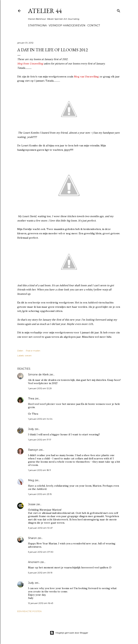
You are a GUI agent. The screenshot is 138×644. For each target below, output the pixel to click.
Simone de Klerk (38, 375)
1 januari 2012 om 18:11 (39, 470)
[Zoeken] (119, 10)
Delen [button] (20, 351)
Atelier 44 (45, 11)
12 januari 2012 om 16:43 (41, 603)
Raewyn (33, 450)
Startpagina (37, 25)
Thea (31, 399)
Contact (94, 25)
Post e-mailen (33, 351)
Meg (31, 480)
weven (28, 355)
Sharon (32, 538)
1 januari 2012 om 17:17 (40, 440)
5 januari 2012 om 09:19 (40, 573)
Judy (31, 583)
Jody (31, 429)
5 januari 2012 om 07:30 (41, 552)
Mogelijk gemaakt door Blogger (69, 633)
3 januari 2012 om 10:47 (40, 528)
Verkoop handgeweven (67, 25)
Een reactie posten (29, 611)
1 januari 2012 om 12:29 (40, 388)
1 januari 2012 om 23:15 (40, 494)
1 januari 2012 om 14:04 (40, 419)
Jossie (32, 504)
